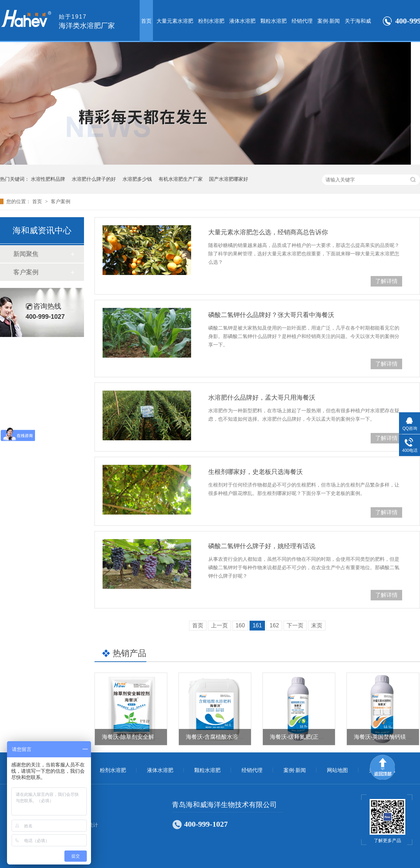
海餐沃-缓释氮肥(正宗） (300, 737)
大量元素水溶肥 (175, 21)
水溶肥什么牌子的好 (94, 179)
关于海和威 (358, 21)
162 (274, 625)
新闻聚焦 (26, 254)
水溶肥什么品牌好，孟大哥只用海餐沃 (262, 398)
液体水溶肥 (242, 21)
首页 (146, 21)
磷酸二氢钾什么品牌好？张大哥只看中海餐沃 (271, 315)
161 (257, 625)
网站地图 (337, 770)
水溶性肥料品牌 (48, 179)
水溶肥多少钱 (137, 179)
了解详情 (386, 281)
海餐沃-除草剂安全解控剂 (134, 737)
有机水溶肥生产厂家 (181, 179)
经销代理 (302, 21)
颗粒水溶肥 (274, 21)
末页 (317, 625)
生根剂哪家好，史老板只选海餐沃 (255, 472)
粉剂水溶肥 (211, 21)
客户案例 (61, 201)
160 (240, 625)
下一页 (295, 625)
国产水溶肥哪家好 (229, 179)
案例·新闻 (329, 21)
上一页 (219, 625)
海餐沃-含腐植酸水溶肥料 (218, 737)
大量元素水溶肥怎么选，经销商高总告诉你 (268, 232)
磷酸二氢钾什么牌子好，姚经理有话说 (262, 546)
